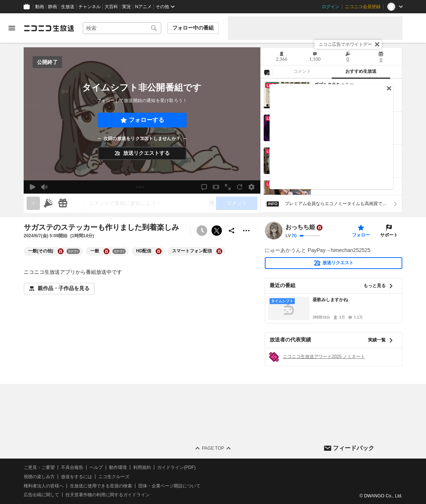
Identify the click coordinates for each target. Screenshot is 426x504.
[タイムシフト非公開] (202, 231)
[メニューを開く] (12, 28)
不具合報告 (72, 467)
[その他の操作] (246, 231)
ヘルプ (96, 467)
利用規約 (142, 467)
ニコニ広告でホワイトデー (345, 44)
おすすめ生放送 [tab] (361, 71)
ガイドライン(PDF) (176, 467)
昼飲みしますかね (330, 300)
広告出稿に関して (41, 495)
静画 (53, 7)
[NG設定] (267, 72)
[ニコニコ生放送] (49, 28)
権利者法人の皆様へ (44, 486)
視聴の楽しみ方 (39, 476)
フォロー (361, 235)
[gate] (33, 203)
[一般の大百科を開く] (106, 251)
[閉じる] (377, 44)
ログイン (331, 7)
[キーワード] (122, 28)
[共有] (231, 231)
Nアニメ (143, 7)
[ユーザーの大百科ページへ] (319, 228)
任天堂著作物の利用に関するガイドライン (108, 495)
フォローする (146, 120)
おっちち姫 (300, 227)
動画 (40, 7)
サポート (389, 235)
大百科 (111, 7)
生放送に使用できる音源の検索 (101, 486)
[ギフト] (63, 203)
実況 (126, 7)
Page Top (213, 448)
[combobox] (122, 28)
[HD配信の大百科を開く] (159, 251)
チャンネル (89, 7)
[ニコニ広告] (48, 203)
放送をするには (77, 476)
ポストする (217, 231)
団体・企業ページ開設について (169, 486)
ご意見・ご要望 (39, 467)
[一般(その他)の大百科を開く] (61, 251)
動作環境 (118, 467)
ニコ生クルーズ (114, 476)
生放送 (68, 7)
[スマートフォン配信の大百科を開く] (219, 251)
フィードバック (354, 448)
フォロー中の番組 (193, 28)
